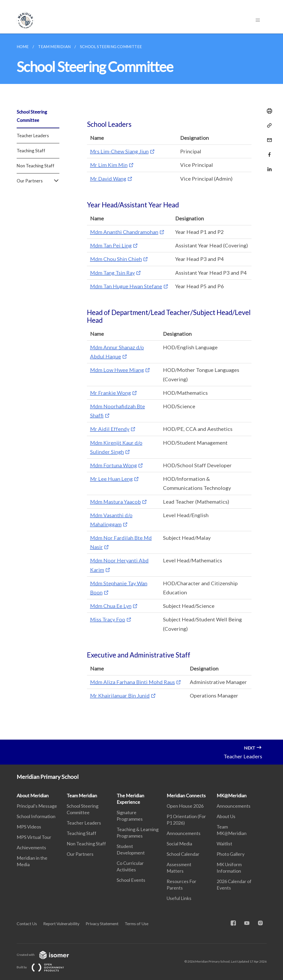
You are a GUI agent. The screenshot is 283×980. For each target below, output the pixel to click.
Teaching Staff (31, 151)
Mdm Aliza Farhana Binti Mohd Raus (133, 682)
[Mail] (268, 137)
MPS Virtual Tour (34, 837)
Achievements (31, 847)
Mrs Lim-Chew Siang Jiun (119, 151)
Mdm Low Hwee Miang (117, 370)
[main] (141, 387)
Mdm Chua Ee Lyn (111, 606)
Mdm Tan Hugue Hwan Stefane (126, 286)
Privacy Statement (102, 923)
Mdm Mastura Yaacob (115, 502)
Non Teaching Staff (36, 166)
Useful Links (179, 898)
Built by (45, 967)
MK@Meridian (232, 795)
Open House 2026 (185, 806)
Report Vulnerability (61, 923)
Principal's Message (37, 806)
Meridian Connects (186, 795)
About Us (226, 816)
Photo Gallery (231, 854)
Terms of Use (137, 923)
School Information (36, 816)
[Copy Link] (268, 126)
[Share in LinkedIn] (268, 166)
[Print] (268, 111)
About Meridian (33, 795)
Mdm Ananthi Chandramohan (124, 232)
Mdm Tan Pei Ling (111, 245)
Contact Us (27, 923)
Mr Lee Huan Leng (111, 479)
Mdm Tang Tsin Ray (112, 273)
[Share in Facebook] (268, 151)
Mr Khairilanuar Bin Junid (120, 695)
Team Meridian (82, 795)
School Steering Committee (32, 116)
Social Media (179, 844)
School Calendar (183, 854)
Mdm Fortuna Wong (114, 465)
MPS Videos (29, 827)
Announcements (184, 833)
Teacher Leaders (33, 136)
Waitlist (224, 844)
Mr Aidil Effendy (110, 429)
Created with (47, 955)
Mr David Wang (108, 179)
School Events (131, 880)
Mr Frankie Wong (111, 393)
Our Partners (38, 181)
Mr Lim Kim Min (109, 165)
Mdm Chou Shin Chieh (116, 259)
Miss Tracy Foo (108, 619)
